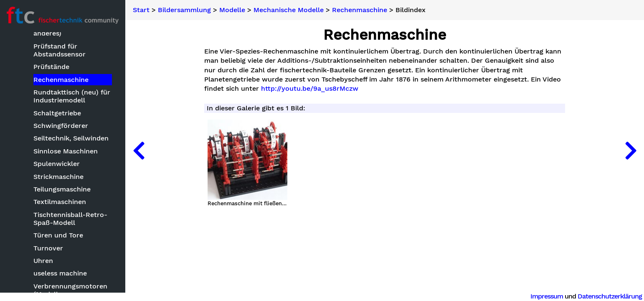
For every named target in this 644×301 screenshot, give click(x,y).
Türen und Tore (58, 236)
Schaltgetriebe (57, 114)
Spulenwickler (57, 164)
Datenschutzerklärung (610, 296)
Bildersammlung (184, 10)
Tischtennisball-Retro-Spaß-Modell (70, 219)
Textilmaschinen (60, 202)
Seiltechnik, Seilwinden (71, 139)
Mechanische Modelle (289, 10)
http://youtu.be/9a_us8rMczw (310, 89)
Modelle (232, 10)
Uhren (43, 261)
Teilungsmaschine (62, 190)
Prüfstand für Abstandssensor (60, 51)
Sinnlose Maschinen (66, 152)
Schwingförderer (61, 126)
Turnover (48, 249)
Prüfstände (51, 67)
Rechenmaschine (61, 80)
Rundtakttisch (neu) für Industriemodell (72, 97)
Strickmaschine (58, 177)
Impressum (547, 296)
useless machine (60, 274)
